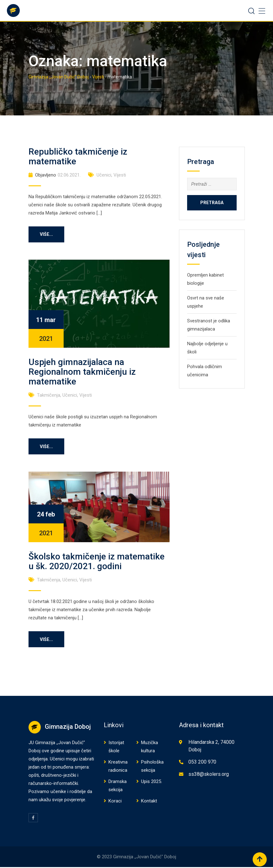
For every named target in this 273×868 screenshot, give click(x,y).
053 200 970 (202, 763)
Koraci (115, 802)
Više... (48, 235)
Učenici (104, 175)
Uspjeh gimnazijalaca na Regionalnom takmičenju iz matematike (82, 372)
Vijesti (120, 175)
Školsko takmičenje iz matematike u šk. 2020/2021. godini (97, 562)
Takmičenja (49, 395)
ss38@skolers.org (209, 775)
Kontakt (149, 802)
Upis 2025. (152, 782)
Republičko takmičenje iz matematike (78, 156)
